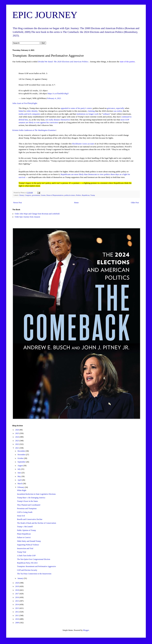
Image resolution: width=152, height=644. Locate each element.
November (22, 455)
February (21, 487)
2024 (17, 437)
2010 (17, 619)
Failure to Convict (24, 537)
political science (70, 195)
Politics (78, 195)
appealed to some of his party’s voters (76, 108)
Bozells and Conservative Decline (30, 519)
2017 (17, 594)
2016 (17, 597)
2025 (17, 433)
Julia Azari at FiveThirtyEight (25, 103)
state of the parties (127, 62)
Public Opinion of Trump (26, 530)
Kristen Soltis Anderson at (34, 130)
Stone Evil (21, 516)
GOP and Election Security (27, 570)
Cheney (21, 195)
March (20, 484)
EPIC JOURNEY (45, 15)
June (19, 473)
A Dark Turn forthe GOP (26, 556)
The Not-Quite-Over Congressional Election (34, 559)
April (20, 480)
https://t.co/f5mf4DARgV (58, 93)
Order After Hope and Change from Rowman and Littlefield (37, 214)
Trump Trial (22, 552)
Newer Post (18, 203)
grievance (111, 108)
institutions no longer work (88, 114)
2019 (17, 586)
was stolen (118, 111)
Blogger (86, 630)
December (22, 451)
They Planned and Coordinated (29, 505)
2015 (17, 601)
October (21, 458)
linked (21, 111)
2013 (17, 608)
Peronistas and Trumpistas (27, 508)
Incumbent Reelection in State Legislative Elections (36, 494)
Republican (86, 195)
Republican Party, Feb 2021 (27, 563)
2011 (17, 616)
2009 (17, 623)
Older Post (135, 203)
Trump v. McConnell (25, 527)
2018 (17, 590)
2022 (17, 444)
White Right (22, 490)
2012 (17, 612)
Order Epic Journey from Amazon (27, 217)
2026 (17, 430)
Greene (43, 195)
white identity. (32, 111)
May (19, 476)
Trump (93, 195)
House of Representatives (55, 195)
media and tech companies (29, 114)
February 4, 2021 (54, 98)
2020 (17, 583)
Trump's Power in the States (27, 501)
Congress (28, 195)
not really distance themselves (58, 120)
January (21, 578)
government (36, 195)
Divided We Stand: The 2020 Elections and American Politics (63, 62)
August (20, 466)
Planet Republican (24, 534)
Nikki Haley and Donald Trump (29, 541)
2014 (17, 605)
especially (120, 108)
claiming (91, 111)
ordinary (106, 114)
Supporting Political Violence (28, 545)
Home (76, 203)
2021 (17, 448)
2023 (17, 441)
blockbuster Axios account (83, 144)
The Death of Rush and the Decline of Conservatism (37, 523)
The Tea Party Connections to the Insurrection (34, 574)
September (22, 462)
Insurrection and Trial (25, 548)
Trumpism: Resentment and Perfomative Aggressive (37, 566)
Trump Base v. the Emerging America (31, 498)
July (19, 469)
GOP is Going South (25, 512)
